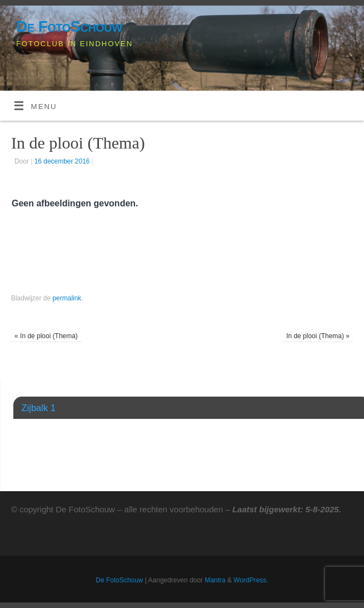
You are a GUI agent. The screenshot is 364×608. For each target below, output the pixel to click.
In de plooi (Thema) (46, 336)
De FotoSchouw (69, 26)
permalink (67, 298)
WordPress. (251, 580)
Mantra (215, 580)
